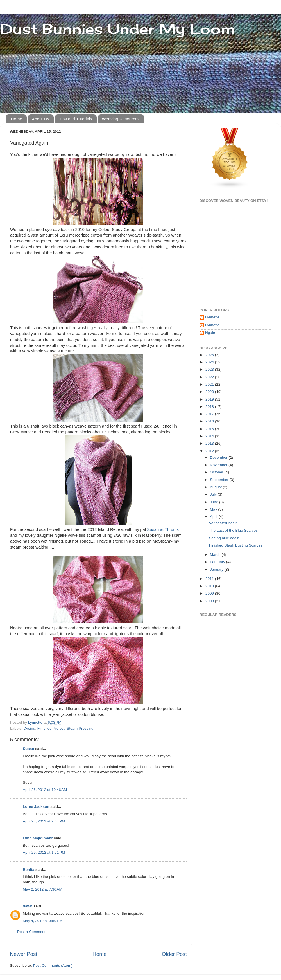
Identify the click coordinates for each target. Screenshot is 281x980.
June (215, 502)
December (219, 458)
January (217, 569)
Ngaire (211, 333)
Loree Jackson (36, 807)
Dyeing (29, 728)
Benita (29, 870)
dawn (28, 906)
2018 (210, 407)
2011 (210, 579)
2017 (210, 414)
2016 (210, 421)
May (214, 509)
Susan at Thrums (163, 529)
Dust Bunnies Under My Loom (118, 29)
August (216, 487)
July (214, 494)
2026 (210, 355)
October (217, 472)
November (219, 465)
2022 (210, 377)
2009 (210, 593)
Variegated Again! (224, 523)
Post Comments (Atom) (53, 966)
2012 (210, 451)
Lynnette (212, 317)
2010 (210, 586)
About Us (41, 119)
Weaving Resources (121, 119)
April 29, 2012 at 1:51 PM (44, 852)
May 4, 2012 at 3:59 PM (43, 921)
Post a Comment (31, 932)
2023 (210, 369)
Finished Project (51, 728)
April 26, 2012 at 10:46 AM (45, 790)
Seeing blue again (224, 538)
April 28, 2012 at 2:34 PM (44, 821)
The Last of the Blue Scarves (233, 530)
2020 (210, 392)
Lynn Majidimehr (38, 838)
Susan (29, 749)
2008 (210, 601)
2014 (210, 436)
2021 (210, 384)
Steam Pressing (80, 728)
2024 (210, 362)
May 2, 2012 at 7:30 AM (43, 889)
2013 (210, 443)
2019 (210, 399)
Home (17, 119)
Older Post (174, 954)
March (216, 555)
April (214, 517)
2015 (210, 429)
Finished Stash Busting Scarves (236, 545)
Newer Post (24, 954)
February (218, 562)
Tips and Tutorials (76, 119)
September (220, 480)
